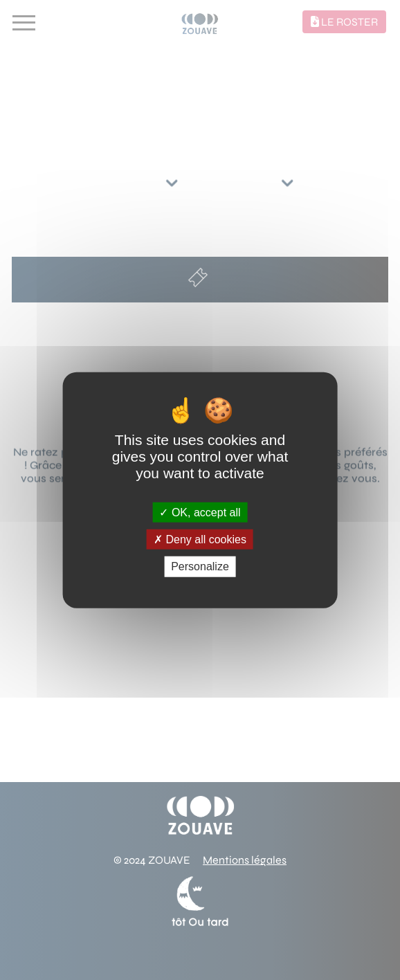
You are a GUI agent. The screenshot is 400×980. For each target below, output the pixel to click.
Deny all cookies (200, 539)
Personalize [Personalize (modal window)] (200, 566)
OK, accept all (200, 512)
